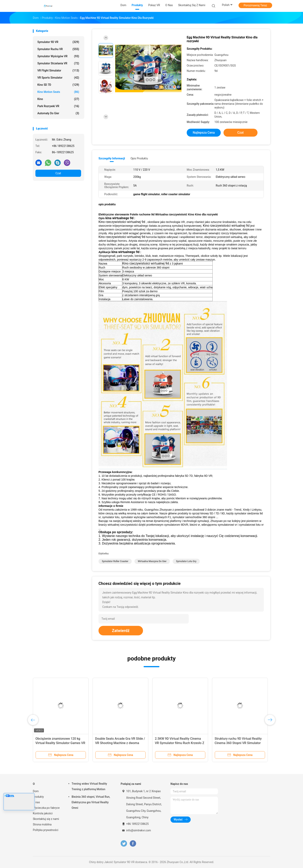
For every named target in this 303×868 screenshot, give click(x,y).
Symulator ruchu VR (58, 49)
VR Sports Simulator (58, 78)
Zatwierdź (121, 631)
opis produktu (139, 158)
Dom (36, 791)
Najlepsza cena (204, 133)
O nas (36, 802)
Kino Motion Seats (58, 92)
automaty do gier (58, 113)
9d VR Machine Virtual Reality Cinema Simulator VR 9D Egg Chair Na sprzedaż (239, 743)
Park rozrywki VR (58, 106)
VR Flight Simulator (58, 70)
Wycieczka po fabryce (46, 808)
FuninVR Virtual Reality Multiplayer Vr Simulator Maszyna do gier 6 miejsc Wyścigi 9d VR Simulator (179, 743)
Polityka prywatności (46, 830)
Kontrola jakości (43, 813)
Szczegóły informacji (112, 158)
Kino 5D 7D (58, 85)
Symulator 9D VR (58, 42)
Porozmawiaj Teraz (255, 5)
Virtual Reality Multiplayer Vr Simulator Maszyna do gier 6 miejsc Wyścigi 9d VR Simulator (120, 743)
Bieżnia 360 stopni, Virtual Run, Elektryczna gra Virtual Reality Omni (91, 802)
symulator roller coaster (115, 561)
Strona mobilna (42, 824)
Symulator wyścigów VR (58, 56)
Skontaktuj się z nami (46, 819)
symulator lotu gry (186, 561)
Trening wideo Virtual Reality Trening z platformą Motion (89, 786)
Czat (58, 173)
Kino (58, 99)
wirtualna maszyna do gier (152, 561)
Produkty (38, 797)
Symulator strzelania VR (58, 63)
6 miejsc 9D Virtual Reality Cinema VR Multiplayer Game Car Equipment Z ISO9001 (60, 743)
